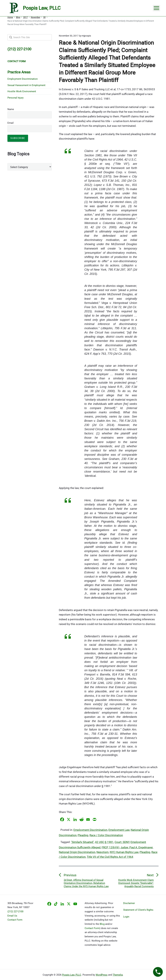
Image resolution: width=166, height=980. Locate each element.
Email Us (12, 916)
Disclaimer (129, 903)
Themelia (118, 975)
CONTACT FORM (17, 61)
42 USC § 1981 (104, 842)
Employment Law (119, 830)
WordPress (102, 975)
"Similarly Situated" (82, 842)
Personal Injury (15, 98)
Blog (102, 924)
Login (126, 917)
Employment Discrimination (90, 830)
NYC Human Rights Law (124, 852)
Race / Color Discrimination (106, 835)
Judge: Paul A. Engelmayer (137, 847)
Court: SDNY (122, 842)
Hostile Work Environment (22, 91)
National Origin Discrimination (77, 852)
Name (11, 109)
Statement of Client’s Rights (138, 910)
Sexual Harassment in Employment (26, 85)
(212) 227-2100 (15, 911)
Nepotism (103, 852)
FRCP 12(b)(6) (110, 847)
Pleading (83, 835)
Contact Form (15, 920)
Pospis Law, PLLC (72, 975)
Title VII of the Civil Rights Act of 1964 (110, 857)
